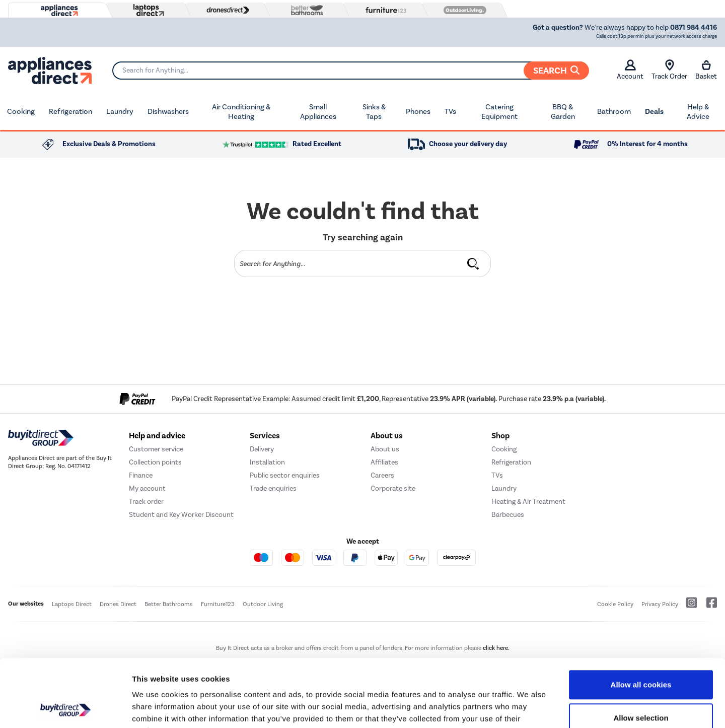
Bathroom (614, 111)
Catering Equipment (499, 112)
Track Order (669, 70)
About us (385, 449)
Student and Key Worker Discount (181, 515)
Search (556, 71)
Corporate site (393, 488)
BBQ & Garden (563, 112)
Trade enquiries (273, 488)
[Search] (350, 71)
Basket (706, 70)
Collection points (155, 462)
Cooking (21, 111)
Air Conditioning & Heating (241, 112)
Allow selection (641, 654)
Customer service (156, 449)
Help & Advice (698, 112)
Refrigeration (70, 111)
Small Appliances (318, 112)
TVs (450, 111)
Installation (267, 462)
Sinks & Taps (374, 112)
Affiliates (384, 462)
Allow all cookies (641, 621)
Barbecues (508, 515)
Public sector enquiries (285, 475)
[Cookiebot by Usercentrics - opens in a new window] (65, 708)
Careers (382, 475)
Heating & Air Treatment (528, 502)
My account (147, 488)
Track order (146, 502)
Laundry (120, 111)
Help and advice (157, 436)
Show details (528, 708)
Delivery (262, 449)
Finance (141, 475)
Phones (418, 111)
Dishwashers (168, 111)
